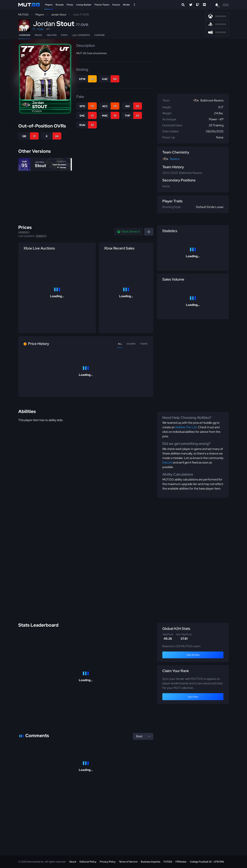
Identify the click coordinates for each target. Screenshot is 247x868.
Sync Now (193, 697)
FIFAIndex (181, 862)
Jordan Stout (59, 15)
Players (49, 5)
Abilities (52, 35)
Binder (127, 5)
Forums (116, 5)
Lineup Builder (84, 5)
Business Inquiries (151, 862)
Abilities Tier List (186, 427)
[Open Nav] (134, 5)
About (73, 862)
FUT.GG (168, 862)
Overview (25, 35)
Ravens (175, 159)
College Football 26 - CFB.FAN (207, 862)
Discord (167, 462)
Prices (70, 5)
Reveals (60, 5)
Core (40, 29)
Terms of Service (128, 862)
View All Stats (193, 655)
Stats (64, 35)
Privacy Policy (108, 862)
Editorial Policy (88, 862)
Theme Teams (102, 5)
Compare (99, 35)
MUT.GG (23, 15)
